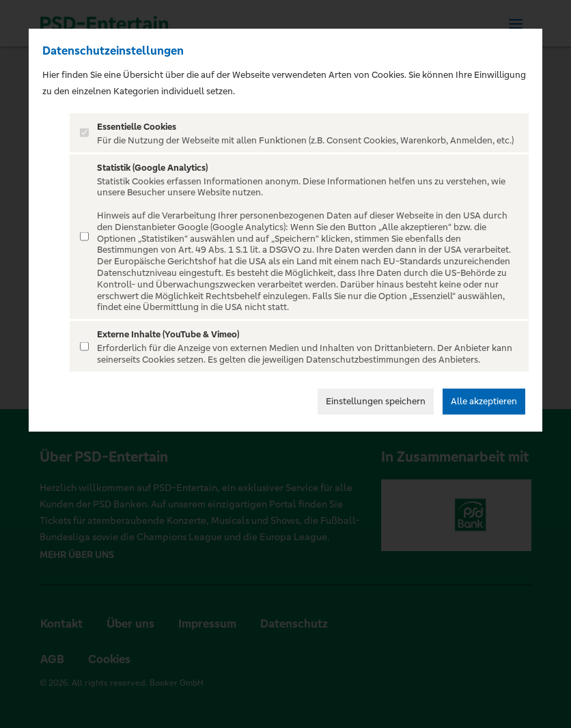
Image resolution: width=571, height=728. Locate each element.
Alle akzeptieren (484, 401)
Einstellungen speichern (376, 401)
